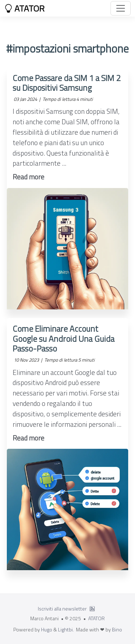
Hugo (47, 629)
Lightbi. (66, 629)
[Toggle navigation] (121, 8)
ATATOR (24, 8)
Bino (117, 629)
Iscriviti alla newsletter (62, 609)
